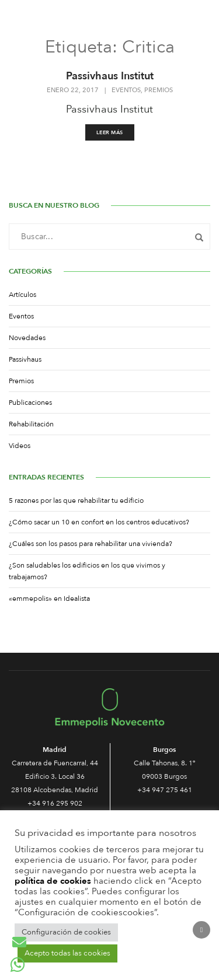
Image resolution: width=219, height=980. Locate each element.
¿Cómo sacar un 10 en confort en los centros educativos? (99, 522)
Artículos (22, 295)
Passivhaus (25, 359)
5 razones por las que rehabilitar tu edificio (76, 501)
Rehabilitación (31, 424)
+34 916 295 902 (55, 803)
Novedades (27, 338)
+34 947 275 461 (165, 790)
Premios (159, 90)
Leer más (110, 132)
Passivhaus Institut (110, 76)
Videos (20, 446)
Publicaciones (30, 402)
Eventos (126, 90)
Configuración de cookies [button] (66, 932)
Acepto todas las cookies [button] (67, 953)
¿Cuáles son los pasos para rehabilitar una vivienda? (91, 544)
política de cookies (53, 881)
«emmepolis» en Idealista (49, 598)
